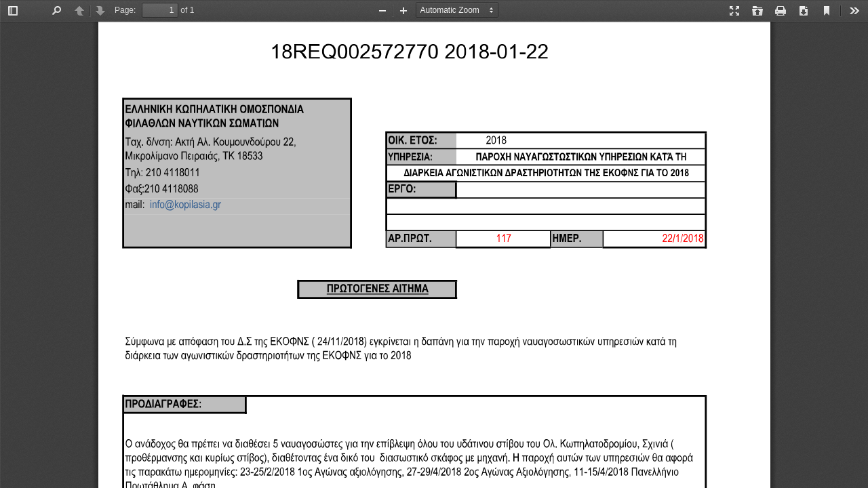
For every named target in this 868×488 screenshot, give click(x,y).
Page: (125, 10)
